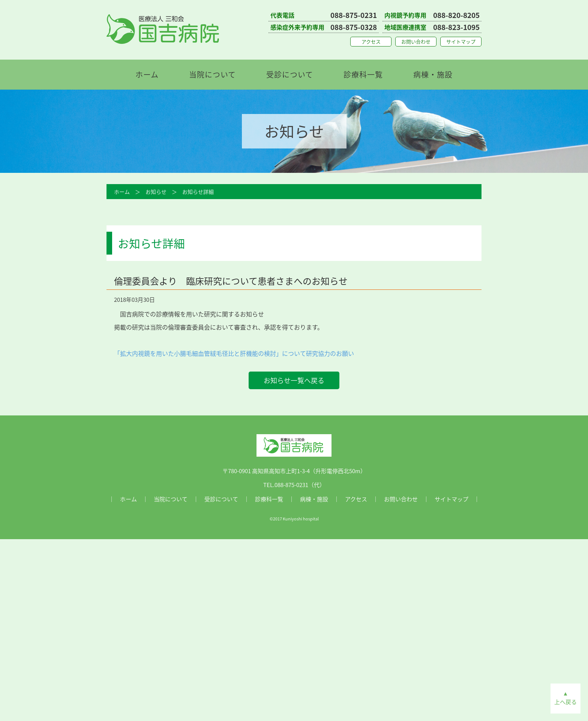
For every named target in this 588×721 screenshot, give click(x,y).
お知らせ (156, 192)
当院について (212, 74)
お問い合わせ (416, 41)
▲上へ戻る (565, 698)
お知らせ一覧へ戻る (294, 380)
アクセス (371, 41)
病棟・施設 (433, 74)
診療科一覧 (363, 74)
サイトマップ (461, 41)
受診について (290, 74)
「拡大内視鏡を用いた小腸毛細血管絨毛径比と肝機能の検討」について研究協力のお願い (234, 353)
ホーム (147, 74)
